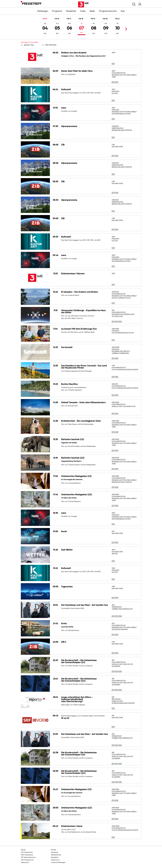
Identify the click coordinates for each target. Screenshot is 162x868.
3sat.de (23, 850)
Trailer (83, 11)
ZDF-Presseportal (27, 852)
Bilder (92, 11)
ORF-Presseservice (27, 860)
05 (57, 29)
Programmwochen (108, 11)
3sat (123, 11)
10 (118, 29)
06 (69, 29)
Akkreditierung (56, 855)
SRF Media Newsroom (28, 857)
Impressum (55, 852)
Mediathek (71, 11)
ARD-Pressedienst (27, 855)
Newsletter (55, 857)
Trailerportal (25, 862)
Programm (57, 11)
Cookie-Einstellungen (58, 862)
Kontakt (54, 850)
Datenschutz (55, 860)
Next (126, 29)
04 (45, 29)
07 (82, 28)
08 (94, 29)
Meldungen (43, 11)
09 (106, 29)
